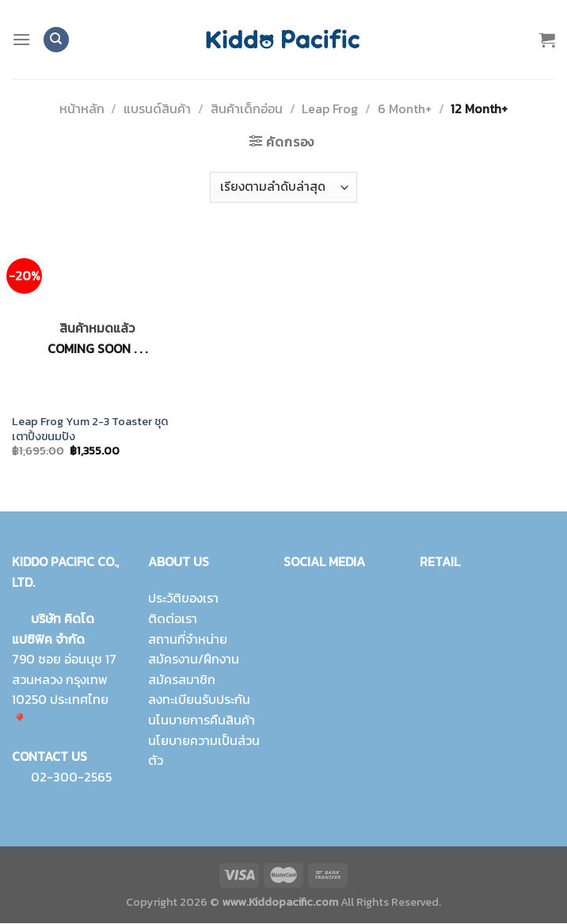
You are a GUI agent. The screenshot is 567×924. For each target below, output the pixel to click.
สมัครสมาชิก (182, 679)
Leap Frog (330, 108)
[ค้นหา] (56, 40)
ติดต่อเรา (173, 618)
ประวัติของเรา (183, 599)
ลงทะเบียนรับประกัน (199, 700)
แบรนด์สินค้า (157, 108)
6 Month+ (405, 108)
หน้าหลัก (82, 108)
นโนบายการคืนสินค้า (202, 720)
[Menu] (21, 39)
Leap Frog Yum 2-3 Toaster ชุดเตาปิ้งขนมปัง (90, 429)
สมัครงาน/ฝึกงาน (194, 660)
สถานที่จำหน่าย (188, 639)
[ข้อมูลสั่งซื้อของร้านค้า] (283, 187)
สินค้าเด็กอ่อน (247, 108)
